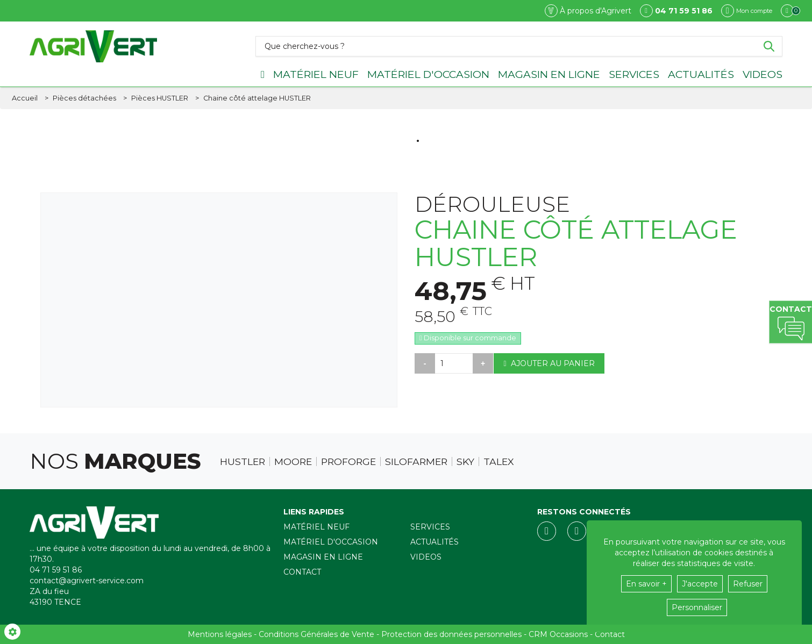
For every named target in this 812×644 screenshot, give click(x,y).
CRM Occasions (558, 634)
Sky (465, 462)
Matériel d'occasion (428, 74)
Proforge (348, 462)
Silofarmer (416, 462)
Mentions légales (220, 634)
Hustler (243, 462)
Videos (763, 74)
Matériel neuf (316, 74)
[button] (257, 98)
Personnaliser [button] (697, 607)
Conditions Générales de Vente (316, 634)
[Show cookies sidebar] (12, 632)
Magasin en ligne (549, 74)
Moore (293, 462)
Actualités (701, 74)
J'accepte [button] (700, 584)
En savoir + (646, 584)
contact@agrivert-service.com (87, 581)
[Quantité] (454, 363)
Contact (302, 572)
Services (634, 74)
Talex (499, 462)
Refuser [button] (748, 584)
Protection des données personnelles (451, 634)
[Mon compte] (747, 11)
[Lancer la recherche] (769, 46)
